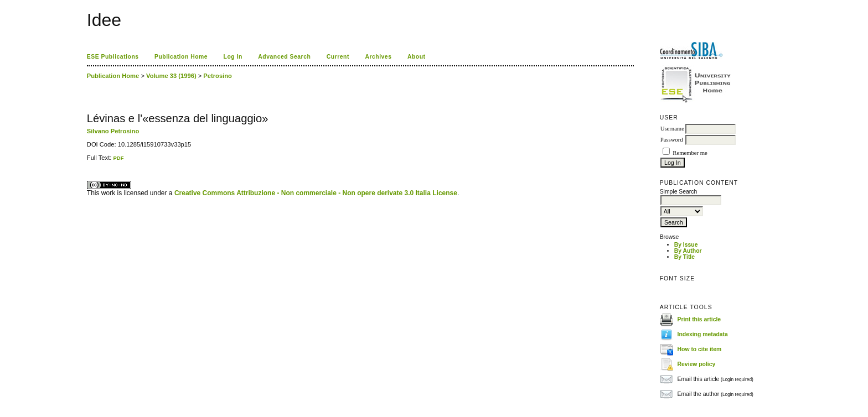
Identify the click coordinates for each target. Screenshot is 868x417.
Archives (378, 57)
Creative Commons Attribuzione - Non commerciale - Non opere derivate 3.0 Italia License (316, 193)
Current (338, 57)
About (417, 57)
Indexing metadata (703, 334)
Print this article (699, 319)
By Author (688, 251)
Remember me (690, 153)
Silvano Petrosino (113, 131)
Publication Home (181, 57)
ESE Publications (113, 57)
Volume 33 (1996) (171, 76)
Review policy (697, 364)
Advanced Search (284, 57)
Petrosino (218, 76)
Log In (233, 57)
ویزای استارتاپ (90, 161)
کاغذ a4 (88, 161)
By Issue (686, 245)
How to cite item (700, 349)
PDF (118, 158)
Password (672, 140)
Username (672, 129)
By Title (684, 257)
